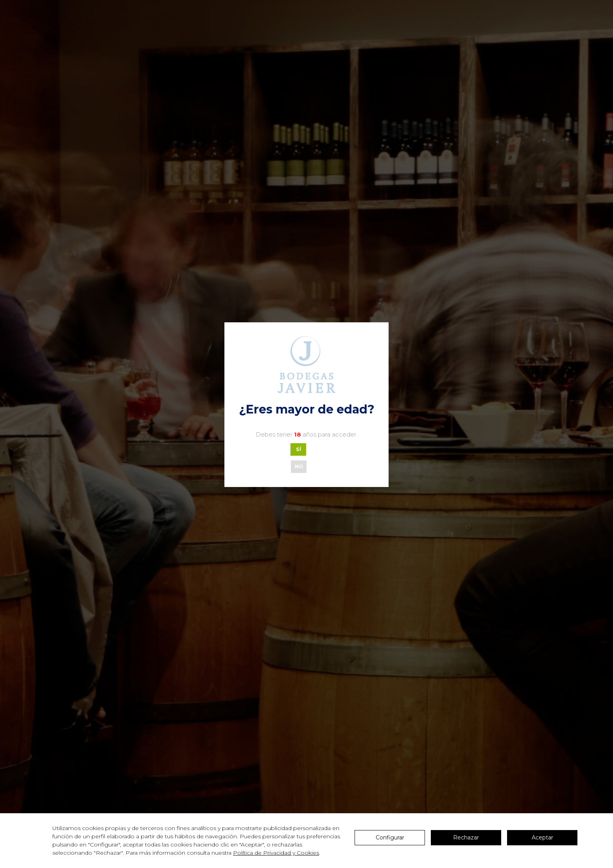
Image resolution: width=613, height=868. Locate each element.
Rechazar (466, 837)
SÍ (298, 449)
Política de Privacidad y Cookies (276, 853)
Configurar (390, 837)
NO (299, 466)
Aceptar (542, 837)
